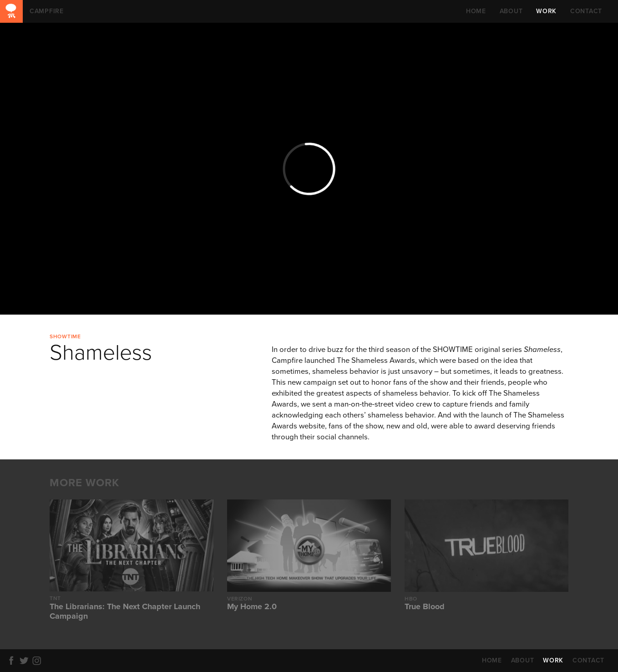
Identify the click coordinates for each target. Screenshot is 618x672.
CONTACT (586, 11)
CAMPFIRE (11, 11)
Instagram (38, 661)
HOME (476, 11)
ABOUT (511, 11)
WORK (546, 11)
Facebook (13, 661)
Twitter (25, 661)
